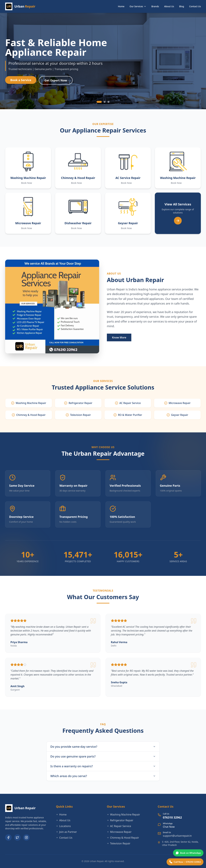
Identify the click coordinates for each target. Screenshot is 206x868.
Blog (182, 6)
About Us (169, 6)
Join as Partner (66, 832)
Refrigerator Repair (120, 820)
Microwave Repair (119, 832)
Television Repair (119, 843)
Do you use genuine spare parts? (103, 756)
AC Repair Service (119, 826)
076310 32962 (172, 817)
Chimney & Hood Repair (123, 838)
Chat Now (169, 827)
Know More (119, 337)
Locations (63, 826)
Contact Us (195, 6)
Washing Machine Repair (123, 815)
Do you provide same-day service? (103, 747)
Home (121, 6)
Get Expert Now (56, 81)
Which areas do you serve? (103, 776)
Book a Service (21, 81)
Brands (155, 6)
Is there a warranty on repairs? (103, 766)
